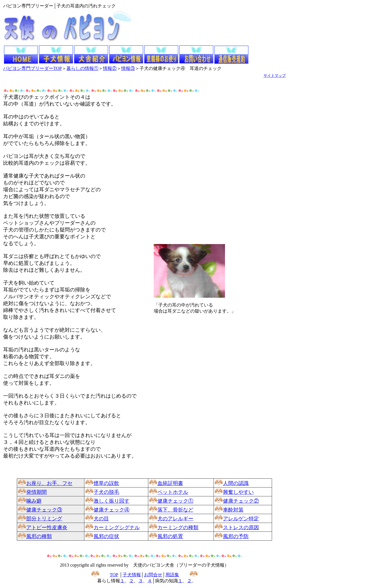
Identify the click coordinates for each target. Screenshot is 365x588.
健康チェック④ (111, 510)
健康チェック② (241, 501)
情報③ (128, 68)
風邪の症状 (106, 536)
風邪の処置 (170, 536)
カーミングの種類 (178, 527)
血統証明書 (170, 483)
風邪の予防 (236, 536)
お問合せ (153, 575)
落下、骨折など (175, 510)
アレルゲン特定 (241, 519)
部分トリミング (44, 519)
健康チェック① (175, 501)
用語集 (172, 575)
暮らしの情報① (82, 68)
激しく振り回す (111, 501)
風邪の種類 (39, 536)
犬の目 (101, 519)
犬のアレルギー (175, 519)
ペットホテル (173, 492)
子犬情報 (132, 575)
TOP (114, 575)
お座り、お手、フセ (49, 483)
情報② (110, 68)
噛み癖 (34, 501)
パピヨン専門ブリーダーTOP (33, 68)
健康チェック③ (44, 510)
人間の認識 (236, 483)
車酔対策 (233, 510)
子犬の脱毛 (106, 492)
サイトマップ (275, 75)
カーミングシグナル (117, 527)
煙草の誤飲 (106, 483)
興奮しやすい (238, 492)
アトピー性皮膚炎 (47, 527)
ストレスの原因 (241, 527)
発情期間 (36, 492)
